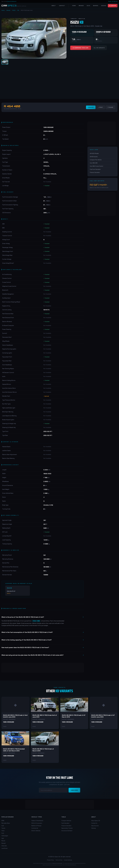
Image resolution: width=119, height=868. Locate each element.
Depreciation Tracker (67, 828)
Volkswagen (5, 836)
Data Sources (95, 826)
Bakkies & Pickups (36, 826)
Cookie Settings (68, 860)
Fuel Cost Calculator (95, 169)
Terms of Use (59, 860)
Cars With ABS (94, 163)
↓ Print (101, 107)
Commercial (35, 828)
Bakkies (96, 6)
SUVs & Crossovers (37, 823)
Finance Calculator (95, 172)
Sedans (104, 6)
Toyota (3, 828)
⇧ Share (110, 107)
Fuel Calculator (65, 823)
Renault (4, 843)
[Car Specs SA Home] (14, 6)
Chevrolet (4, 846)
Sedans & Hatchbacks (37, 821)
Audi (3, 826)
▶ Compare (113, 6)
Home (74, 6)
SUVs (88, 6)
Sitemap (94, 828)
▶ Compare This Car (81, 48)
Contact (62, 6)
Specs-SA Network (12, 1)
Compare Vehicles (66, 821)
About (54, 6)
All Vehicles (115, 1)
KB (18, 10)
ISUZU (14, 10)
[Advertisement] (56, 85)
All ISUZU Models (94, 153)
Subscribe (74, 790)
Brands (81, 6)
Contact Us (94, 823)
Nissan (3, 841)
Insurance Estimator (67, 831)
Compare (91, 107)
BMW (3, 821)
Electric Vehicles (36, 831)
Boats (110, 1)
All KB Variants (99, 48)
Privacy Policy (50, 860)
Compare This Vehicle (96, 160)
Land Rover (5, 848)
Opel (3, 838)
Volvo (3, 831)
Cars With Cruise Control (96, 166)
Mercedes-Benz (6, 823)
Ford (3, 833)
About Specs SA (96, 821)
